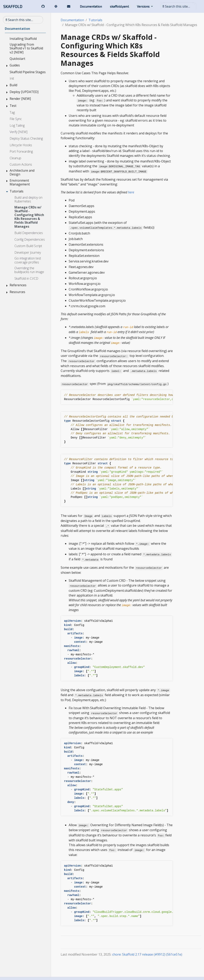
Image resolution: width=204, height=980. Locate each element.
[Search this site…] (178, 6)
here (131, 192)
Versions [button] (144, 6)
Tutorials (95, 20)
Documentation (72, 20)
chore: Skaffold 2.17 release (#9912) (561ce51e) (147, 954)
